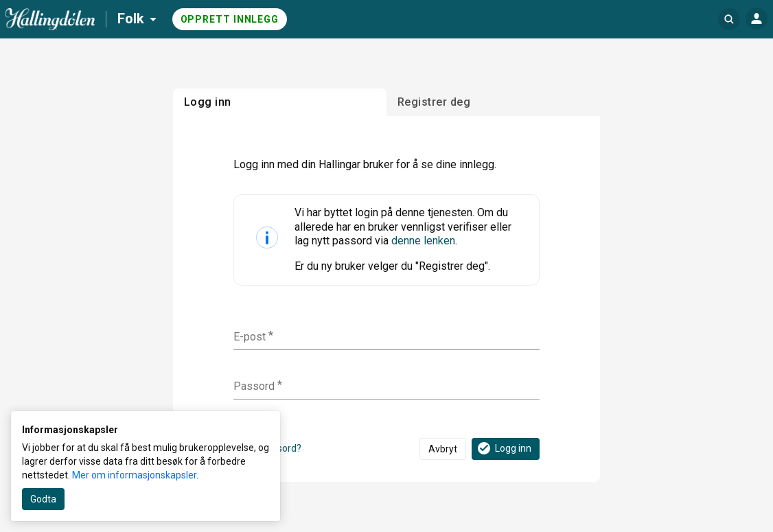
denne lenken (423, 241)
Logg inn (504, 448)
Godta (43, 499)
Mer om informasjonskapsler (134, 475)
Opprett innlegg (230, 19)
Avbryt (443, 449)
